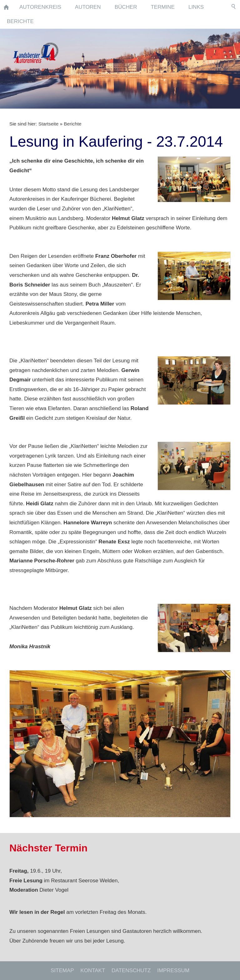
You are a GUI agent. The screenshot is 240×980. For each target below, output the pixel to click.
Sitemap (62, 970)
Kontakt (93, 970)
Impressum (173, 970)
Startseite (49, 124)
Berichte (72, 124)
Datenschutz (131, 970)
